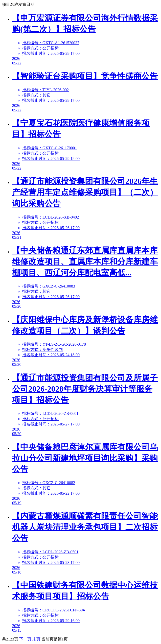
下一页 (25, 639)
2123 (10, 639)
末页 (36, 639)
